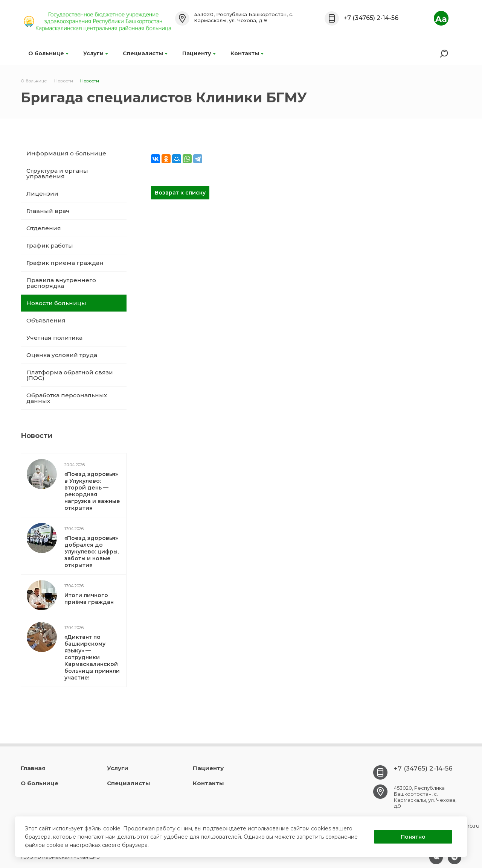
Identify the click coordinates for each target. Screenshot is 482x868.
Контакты (247, 53)
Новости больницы (56, 303)
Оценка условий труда (62, 355)
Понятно (413, 837)
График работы (50, 246)
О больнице (48, 53)
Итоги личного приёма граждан (89, 599)
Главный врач (48, 211)
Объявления (46, 320)
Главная (33, 768)
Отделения (44, 228)
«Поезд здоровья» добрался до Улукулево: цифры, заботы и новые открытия (92, 552)
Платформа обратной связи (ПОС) (70, 375)
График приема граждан (65, 263)
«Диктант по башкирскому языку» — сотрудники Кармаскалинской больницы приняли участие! (92, 657)
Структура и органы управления (57, 173)
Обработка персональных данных (67, 398)
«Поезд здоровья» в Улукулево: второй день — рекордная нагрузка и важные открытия (92, 491)
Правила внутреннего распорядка (61, 283)
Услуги (95, 53)
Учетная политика (54, 338)
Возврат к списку (180, 193)
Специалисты (145, 53)
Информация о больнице (66, 153)
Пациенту (199, 53)
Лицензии (42, 194)
